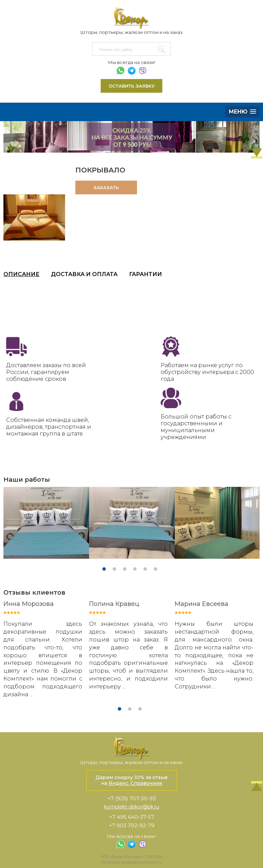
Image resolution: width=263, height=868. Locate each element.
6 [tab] (155, 569)
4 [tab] (135, 569)
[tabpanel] (46, 523)
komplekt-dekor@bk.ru (132, 807)
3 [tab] (125, 569)
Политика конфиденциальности (131, 862)
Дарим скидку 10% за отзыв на (131, 780)
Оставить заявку (132, 86)
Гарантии (146, 274)
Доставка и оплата (84, 274)
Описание (21, 274)
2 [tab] (114, 569)
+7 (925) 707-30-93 (132, 798)
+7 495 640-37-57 (132, 817)
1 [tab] (104, 569)
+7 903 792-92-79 (132, 825)
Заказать (106, 187)
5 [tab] (145, 569)
